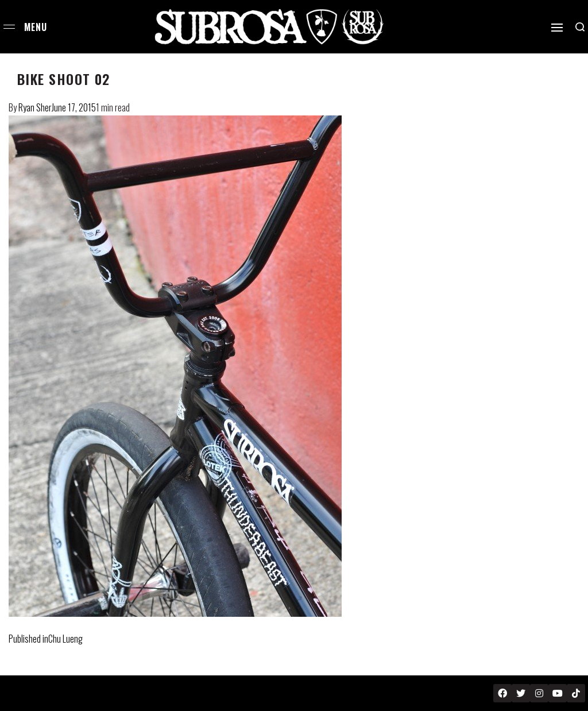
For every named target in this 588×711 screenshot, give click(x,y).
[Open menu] (9, 27)
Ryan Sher (35, 107)
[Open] (557, 28)
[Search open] (580, 27)
